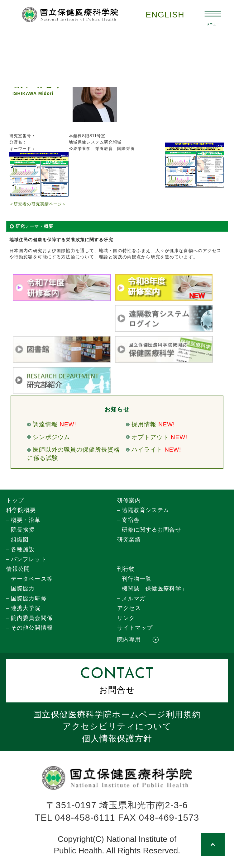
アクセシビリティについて (117, 726)
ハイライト (147, 450)
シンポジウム (51, 437)
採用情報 (144, 424)
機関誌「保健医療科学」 (155, 589)
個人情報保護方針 (117, 738)
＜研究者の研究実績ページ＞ (38, 204)
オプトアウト (150, 437)
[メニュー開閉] (213, 14)
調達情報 (45, 424)
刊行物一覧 (137, 579)
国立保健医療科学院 (117, 714)
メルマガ (134, 598)
